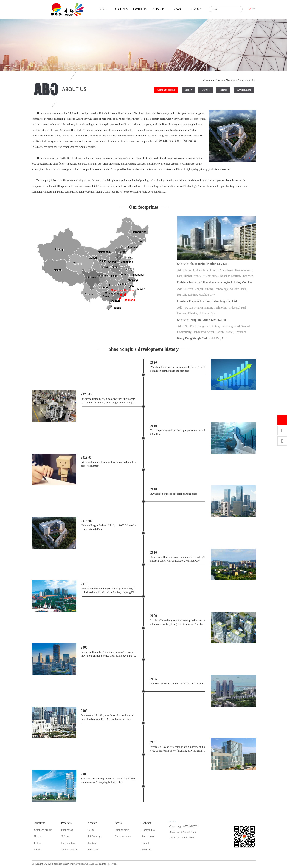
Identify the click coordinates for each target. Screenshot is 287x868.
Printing (92, 843)
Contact (196, 9)
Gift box (65, 836)
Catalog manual (69, 850)
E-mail (145, 843)
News (177, 9)
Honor (188, 90)
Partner (223, 90)
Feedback (147, 850)
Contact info (148, 830)
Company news (123, 836)
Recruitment (148, 836)
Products (140, 9)
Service (158, 9)
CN (253, 9)
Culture (206, 90)
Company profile (247, 80)
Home (102, 9)
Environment (244, 90)
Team (91, 830)
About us (121, 9)
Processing (94, 850)
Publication (67, 830)
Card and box (68, 843)
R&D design (94, 836)
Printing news (122, 830)
